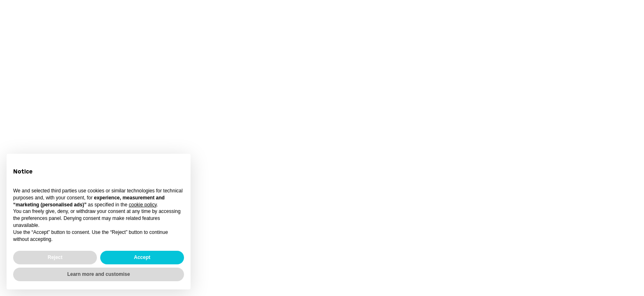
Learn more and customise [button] (99, 274)
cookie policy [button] (143, 205)
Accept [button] (142, 257)
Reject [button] (55, 257)
